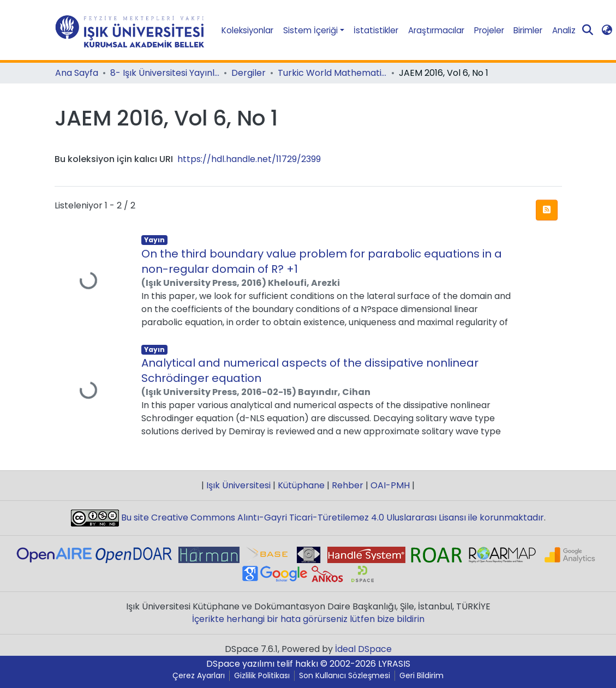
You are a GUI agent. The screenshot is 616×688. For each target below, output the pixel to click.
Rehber (348, 485)
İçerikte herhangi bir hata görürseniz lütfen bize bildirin (308, 619)
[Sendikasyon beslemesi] (547, 210)
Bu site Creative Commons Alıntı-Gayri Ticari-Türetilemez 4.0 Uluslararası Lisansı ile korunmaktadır (331, 518)
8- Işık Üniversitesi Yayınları (165, 73)
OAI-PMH (390, 485)
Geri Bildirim (421, 676)
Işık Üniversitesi (238, 485)
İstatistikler (376, 30)
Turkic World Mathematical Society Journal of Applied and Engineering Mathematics (332, 73)
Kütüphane (301, 485)
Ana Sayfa (77, 73)
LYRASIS (394, 664)
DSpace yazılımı (240, 664)
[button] (607, 30)
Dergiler (249, 73)
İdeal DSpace (363, 649)
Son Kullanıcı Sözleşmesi (345, 676)
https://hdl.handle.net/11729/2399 (249, 159)
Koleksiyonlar (247, 30)
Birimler (528, 30)
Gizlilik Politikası (262, 676)
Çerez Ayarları (199, 676)
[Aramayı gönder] (587, 31)
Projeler (489, 30)
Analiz (564, 30)
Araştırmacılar (436, 30)
